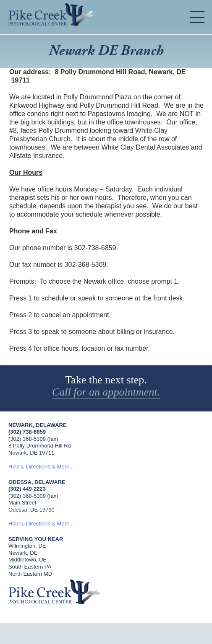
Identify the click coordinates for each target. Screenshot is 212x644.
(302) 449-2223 (27, 489)
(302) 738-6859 (27, 432)
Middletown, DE (27, 560)
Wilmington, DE (27, 546)
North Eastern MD (30, 574)
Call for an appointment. (106, 392)
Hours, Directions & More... (41, 467)
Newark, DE (23, 553)
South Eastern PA (30, 567)
